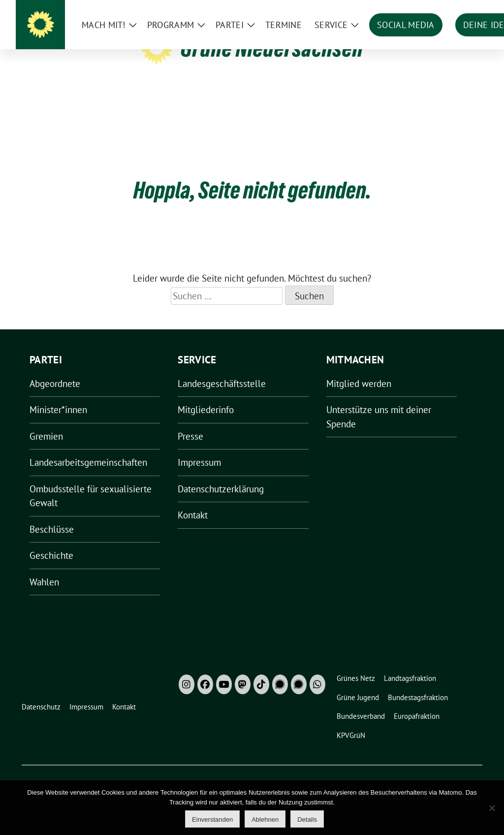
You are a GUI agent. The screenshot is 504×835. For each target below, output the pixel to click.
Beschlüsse (52, 514)
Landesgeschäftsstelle (222, 368)
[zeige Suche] (465, 10)
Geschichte (51, 540)
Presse (190, 421)
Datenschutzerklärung (221, 474)
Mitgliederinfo (206, 394)
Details (307, 819)
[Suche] (451, 10)
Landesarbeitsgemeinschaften (88, 447)
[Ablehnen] (492, 808)
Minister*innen (58, 394)
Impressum (199, 447)
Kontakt (193, 500)
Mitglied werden (359, 368)
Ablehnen (265, 819)
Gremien (46, 421)
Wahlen (44, 567)
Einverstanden (212, 819)
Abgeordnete (55, 368)
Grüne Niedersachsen (272, 48)
